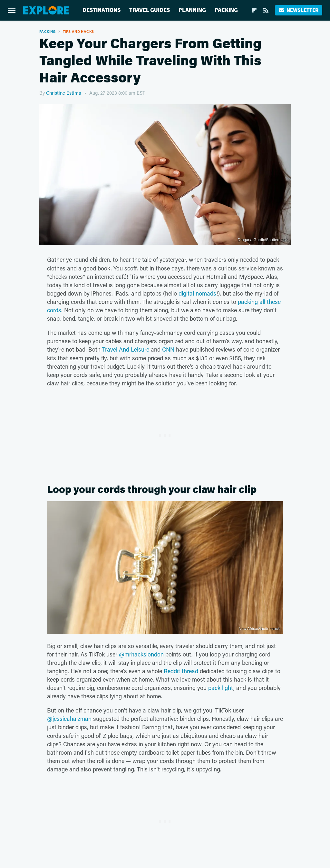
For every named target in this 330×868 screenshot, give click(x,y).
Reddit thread (181, 671)
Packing (226, 10)
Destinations (102, 10)
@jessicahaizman (69, 719)
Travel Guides (150, 10)
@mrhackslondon (141, 654)
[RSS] (266, 10)
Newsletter (299, 10)
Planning (192, 10)
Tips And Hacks (78, 31)
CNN (168, 349)
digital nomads (197, 293)
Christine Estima (64, 93)
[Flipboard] (254, 10)
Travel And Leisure (126, 349)
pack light (221, 688)
